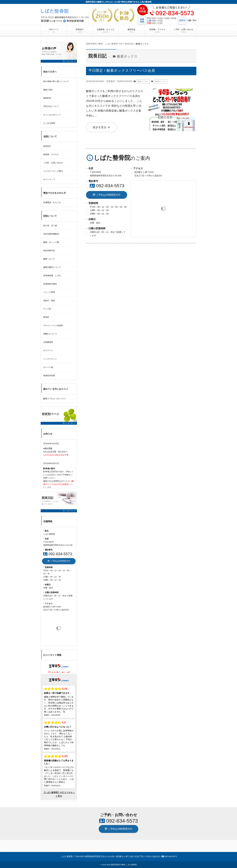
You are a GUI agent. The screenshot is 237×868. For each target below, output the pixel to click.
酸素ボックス (161, 81)
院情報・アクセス (157, 31)
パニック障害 (49, 292)
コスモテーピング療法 (53, 171)
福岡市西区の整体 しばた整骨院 (124, 865)
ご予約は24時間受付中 (107, 195)
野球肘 (46, 317)
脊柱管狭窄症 (49, 251)
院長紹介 (80, 31)
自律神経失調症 (50, 284)
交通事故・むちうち (106, 31)
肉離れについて (50, 334)
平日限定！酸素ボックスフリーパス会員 (122, 70)
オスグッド (48, 350)
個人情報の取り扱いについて (56, 81)
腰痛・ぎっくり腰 (51, 242)
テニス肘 (47, 309)
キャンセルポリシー (52, 115)
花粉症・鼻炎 (49, 301)
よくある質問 (49, 123)
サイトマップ (49, 179)
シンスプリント (50, 359)
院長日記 (97, 56)
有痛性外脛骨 (49, 376)
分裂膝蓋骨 (48, 342)
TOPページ (54, 31)
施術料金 (131, 31)
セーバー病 (48, 367)
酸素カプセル (143, 81)
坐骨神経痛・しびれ (52, 276)
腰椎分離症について (52, 267)
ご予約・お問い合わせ (183, 31)
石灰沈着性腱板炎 (51, 234)
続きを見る (101, 127)
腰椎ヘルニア (49, 259)
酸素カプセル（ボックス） (55, 399)
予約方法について (51, 106)
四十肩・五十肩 (50, 226)
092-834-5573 (107, 186)
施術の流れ (48, 90)
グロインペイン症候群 (53, 325)
